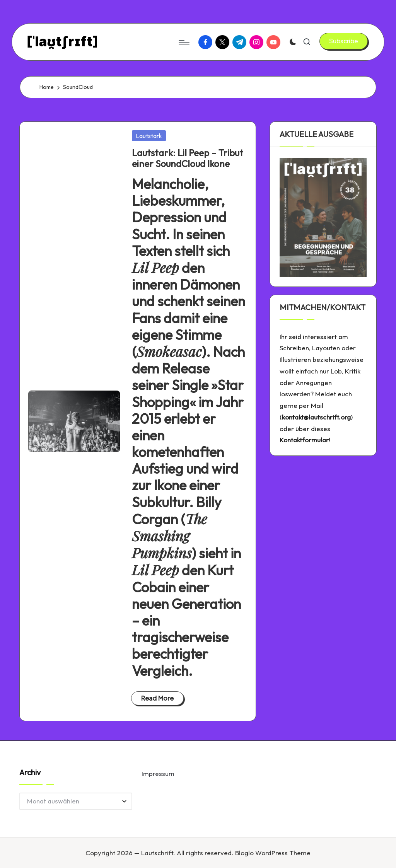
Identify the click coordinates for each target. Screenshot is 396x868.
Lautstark (149, 136)
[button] (344, 41)
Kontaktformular (304, 440)
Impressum (158, 773)
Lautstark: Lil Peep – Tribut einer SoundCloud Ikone (188, 158)
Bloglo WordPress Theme (273, 853)
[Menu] (183, 42)
